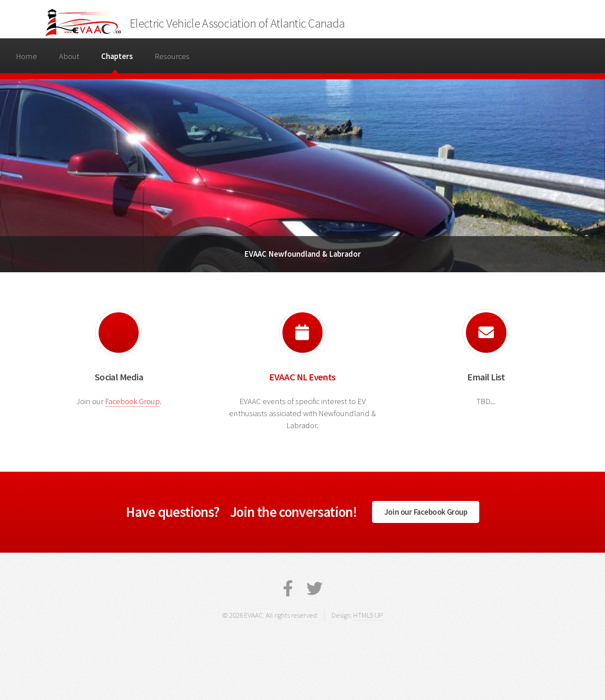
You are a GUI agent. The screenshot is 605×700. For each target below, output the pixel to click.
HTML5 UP (368, 615)
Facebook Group (132, 401)
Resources (172, 56)
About (69, 56)
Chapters (117, 56)
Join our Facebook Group (426, 512)
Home (26, 56)
